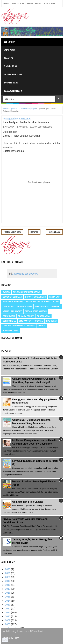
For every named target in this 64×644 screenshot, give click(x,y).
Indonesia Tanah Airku (38, 302)
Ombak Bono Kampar (36, 311)
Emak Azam (10, 50)
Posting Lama (54, 232)
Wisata (42, 326)
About (6, 3)
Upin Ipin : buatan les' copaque (35, 127)
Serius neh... (9, 321)
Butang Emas (11, 83)
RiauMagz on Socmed (25, 274)
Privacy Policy (34, 3)
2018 (8, 585)
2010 (8, 616)
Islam (56, 302)
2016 (8, 593)
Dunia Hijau (40, 297)
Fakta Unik (55, 297)
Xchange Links (10, 330)
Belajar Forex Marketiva (27, 292)
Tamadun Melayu (13, 91)
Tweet (5, 640)
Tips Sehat (51, 321)
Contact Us (18, 3)
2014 (8, 601)
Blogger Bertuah (12, 297)
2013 (8, 605)
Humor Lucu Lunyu (13, 302)
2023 (8, 569)
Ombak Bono (11, 66)
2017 (8, 589)
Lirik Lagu (8, 306)
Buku (28, 297)
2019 (8, 581)
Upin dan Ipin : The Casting (28, 502)
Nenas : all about (12, 311)
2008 (8, 624)
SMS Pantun (25, 321)
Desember (14, 628)
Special (39, 321)
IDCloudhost (36, 631)
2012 (8, 609)
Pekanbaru (9, 316)
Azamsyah (9, 58)
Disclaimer (50, 3)
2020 (8, 577)
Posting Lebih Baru (12, 232)
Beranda (10, 42)
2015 (8, 597)
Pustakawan (43, 316)
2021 (8, 573)
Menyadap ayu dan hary (48, 306)
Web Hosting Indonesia (15, 631)
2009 (8, 620)
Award (6, 292)
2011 (8, 612)
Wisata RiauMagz (13, 74)
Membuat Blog (24, 306)
